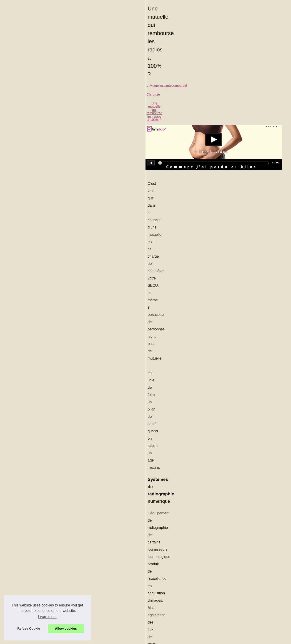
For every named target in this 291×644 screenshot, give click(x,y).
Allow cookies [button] (66, 629)
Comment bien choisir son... (240, 191)
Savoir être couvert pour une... (241, 283)
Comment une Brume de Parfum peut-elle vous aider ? (79, 551)
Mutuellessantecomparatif (32, 156)
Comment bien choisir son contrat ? (65, 586)
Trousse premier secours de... (241, 181)
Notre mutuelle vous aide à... (240, 374)
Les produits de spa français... (241, 171)
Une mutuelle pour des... (237, 303)
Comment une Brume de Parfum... (244, 151)
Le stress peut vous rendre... (240, 364)
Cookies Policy (96, 639)
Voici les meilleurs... (234, 384)
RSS (110, 639)
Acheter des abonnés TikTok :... (242, 262)
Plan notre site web (233, 125)
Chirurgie (61, 156)
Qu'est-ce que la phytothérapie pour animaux (72, 594)
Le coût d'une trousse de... (239, 161)
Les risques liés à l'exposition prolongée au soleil (175, 529)
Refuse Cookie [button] (29, 629)
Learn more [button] (47, 617)
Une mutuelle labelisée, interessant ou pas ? (72, 625)
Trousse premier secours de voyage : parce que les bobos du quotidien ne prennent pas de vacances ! (106, 576)
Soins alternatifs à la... (236, 333)
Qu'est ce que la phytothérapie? (36, 529)
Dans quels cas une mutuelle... (242, 241)
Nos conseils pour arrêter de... (241, 313)
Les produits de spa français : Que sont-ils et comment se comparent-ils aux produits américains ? (111, 567)
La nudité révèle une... (236, 273)
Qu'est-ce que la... (233, 201)
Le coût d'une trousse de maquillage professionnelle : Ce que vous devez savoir (98, 559)
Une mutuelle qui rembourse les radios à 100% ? (107, 156)
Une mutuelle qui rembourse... (241, 221)
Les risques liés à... (233, 211)
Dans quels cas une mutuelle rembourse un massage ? (80, 617)
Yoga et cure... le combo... (238, 354)
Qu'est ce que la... (233, 231)
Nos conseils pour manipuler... (241, 293)
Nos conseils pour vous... (238, 323)
